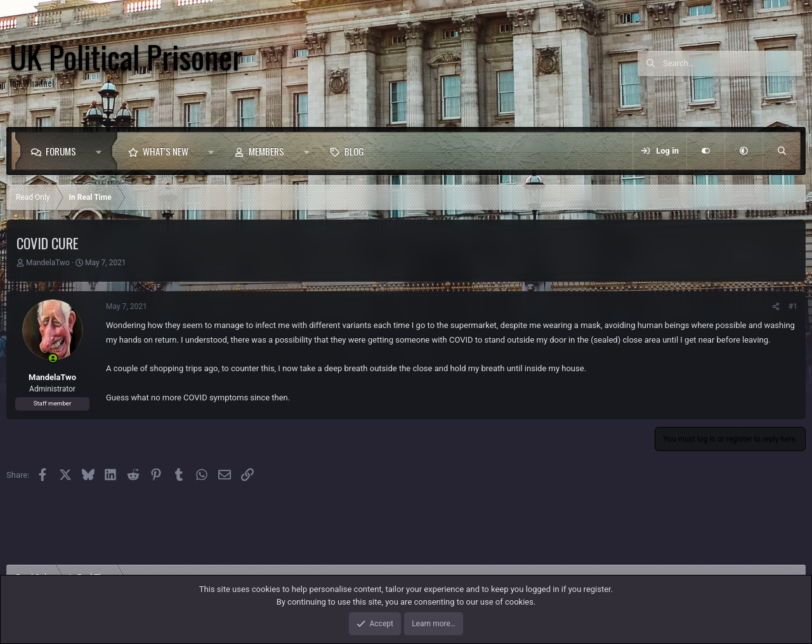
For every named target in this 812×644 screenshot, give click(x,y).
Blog (354, 151)
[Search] (733, 63)
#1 (793, 306)
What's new (166, 151)
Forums (61, 151)
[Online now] (53, 358)
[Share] (776, 306)
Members (266, 151)
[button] (102, 151)
